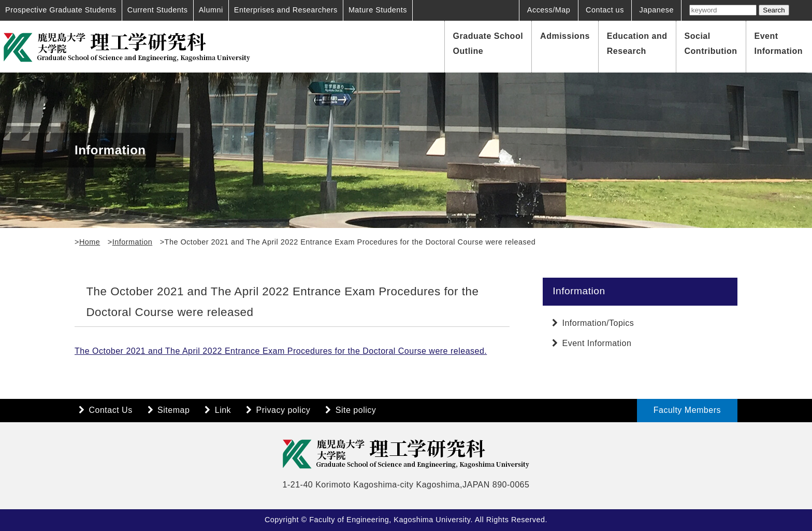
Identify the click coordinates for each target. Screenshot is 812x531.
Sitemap (173, 410)
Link (223, 410)
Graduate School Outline (488, 44)
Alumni (211, 10)
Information (133, 242)
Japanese (657, 10)
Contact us (605, 10)
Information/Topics (598, 323)
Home (90, 242)
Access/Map (549, 10)
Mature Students (378, 10)
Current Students (158, 10)
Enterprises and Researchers (286, 10)
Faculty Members (687, 410)
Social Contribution (711, 44)
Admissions (565, 36)
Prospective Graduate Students (61, 10)
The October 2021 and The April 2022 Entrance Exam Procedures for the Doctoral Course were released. (281, 351)
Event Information (779, 44)
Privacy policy (284, 410)
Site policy (356, 410)
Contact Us (111, 410)
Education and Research (637, 44)
